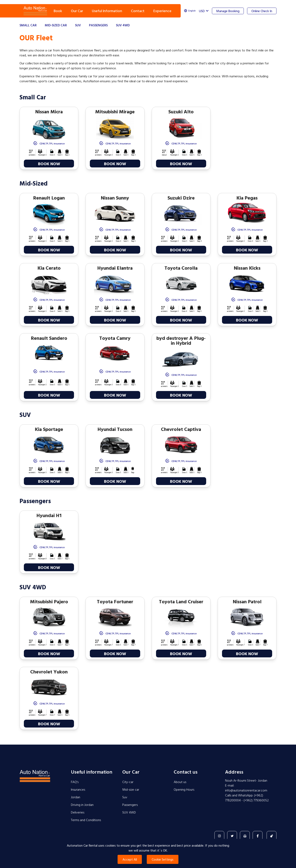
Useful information (92, 772)
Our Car (77, 11)
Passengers (98, 25)
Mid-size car (131, 789)
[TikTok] (272, 836)
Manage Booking (228, 11)
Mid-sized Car (56, 25)
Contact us (186, 772)
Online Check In (262, 11)
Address (234, 772)
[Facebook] (258, 836)
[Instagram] (219, 836)
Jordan (76, 797)
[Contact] (245, 836)
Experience (162, 11)
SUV (78, 25)
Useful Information (107, 11)
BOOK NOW (49, 164)
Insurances (78, 789)
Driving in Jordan (82, 805)
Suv (125, 797)
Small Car (28, 25)
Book (58, 11)
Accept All (130, 859)
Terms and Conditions (86, 820)
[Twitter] (232, 836)
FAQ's (75, 782)
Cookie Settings (163, 859)
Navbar (35, 11)
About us (180, 782)
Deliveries (78, 812)
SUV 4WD (123, 25)
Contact (138, 11)
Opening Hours (184, 789)
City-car (128, 782)
